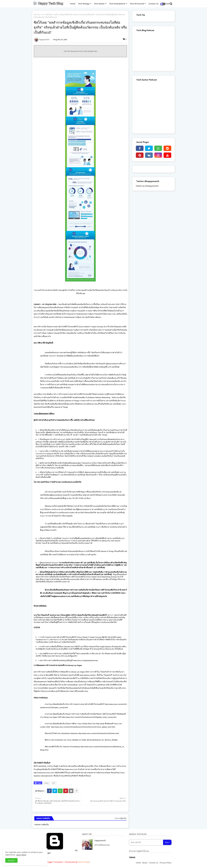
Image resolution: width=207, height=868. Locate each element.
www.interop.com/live (88, 675)
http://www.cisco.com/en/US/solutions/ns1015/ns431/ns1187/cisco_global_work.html (83, 727)
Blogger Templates (55, 862)
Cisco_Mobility (73, 740)
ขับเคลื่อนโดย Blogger (56, 852)
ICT (43, 15)
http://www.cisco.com (69, 769)
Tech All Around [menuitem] (137, 4)
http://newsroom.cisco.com (44, 773)
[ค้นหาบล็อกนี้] (146, 842)
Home (138, 863)
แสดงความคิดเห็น (42, 824)
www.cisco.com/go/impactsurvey (85, 660)
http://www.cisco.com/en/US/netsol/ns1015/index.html (99, 733)
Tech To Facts (84, 862)
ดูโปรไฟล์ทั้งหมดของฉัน (102, 845)
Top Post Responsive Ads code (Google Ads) (80, 51)
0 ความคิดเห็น (121, 818)
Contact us (154, 863)
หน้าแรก (37, 15)
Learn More (21, 855)
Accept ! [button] (11, 860)
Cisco (46, 783)
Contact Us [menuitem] (153, 4)
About (145, 863)
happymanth (100, 840)
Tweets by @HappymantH (147, 186)
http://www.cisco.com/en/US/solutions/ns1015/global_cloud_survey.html (89, 717)
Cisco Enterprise (57, 740)
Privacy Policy (165, 863)
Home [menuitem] (73, 4)
